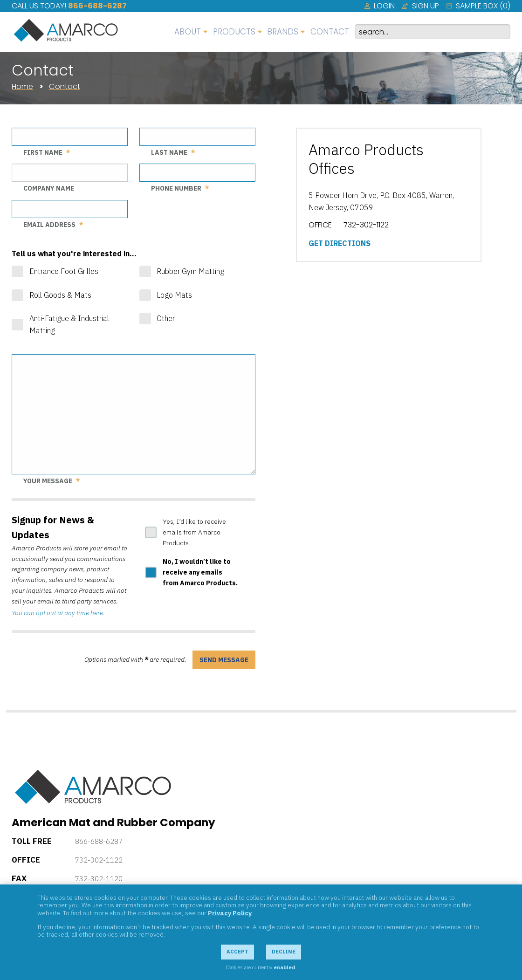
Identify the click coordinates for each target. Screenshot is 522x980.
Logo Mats (174, 295)
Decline (284, 952)
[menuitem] (380, 6)
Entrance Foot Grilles (64, 271)
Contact (65, 86)
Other (166, 318)
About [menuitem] (188, 32)
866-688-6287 (97, 6)
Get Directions (340, 243)
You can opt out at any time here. (58, 613)
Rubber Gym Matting (190, 271)
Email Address (49, 225)
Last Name (169, 152)
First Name (43, 152)
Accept (237, 952)
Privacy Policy (230, 913)
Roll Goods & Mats (60, 295)
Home (22, 86)
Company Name (49, 188)
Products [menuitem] (234, 32)
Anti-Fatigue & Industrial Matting (69, 324)
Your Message (48, 481)
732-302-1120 (99, 879)
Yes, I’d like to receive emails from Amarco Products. (194, 532)
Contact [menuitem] (330, 32)
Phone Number (176, 188)
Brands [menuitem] (283, 32)
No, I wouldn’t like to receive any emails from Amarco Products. (200, 572)
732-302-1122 (99, 860)
